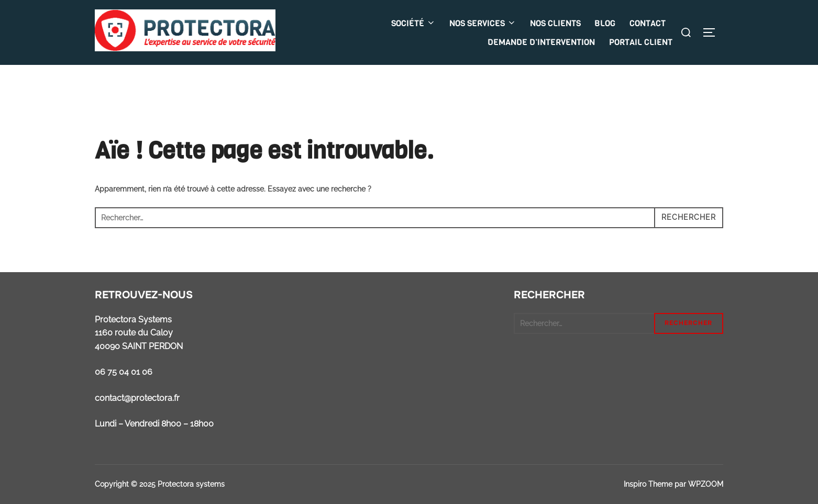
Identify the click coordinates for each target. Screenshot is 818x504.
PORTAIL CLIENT (641, 42)
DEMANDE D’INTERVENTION (541, 42)
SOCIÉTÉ (413, 23)
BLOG (605, 23)
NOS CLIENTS (555, 23)
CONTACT (648, 23)
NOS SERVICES (483, 23)
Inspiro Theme (648, 484)
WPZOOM (706, 484)
